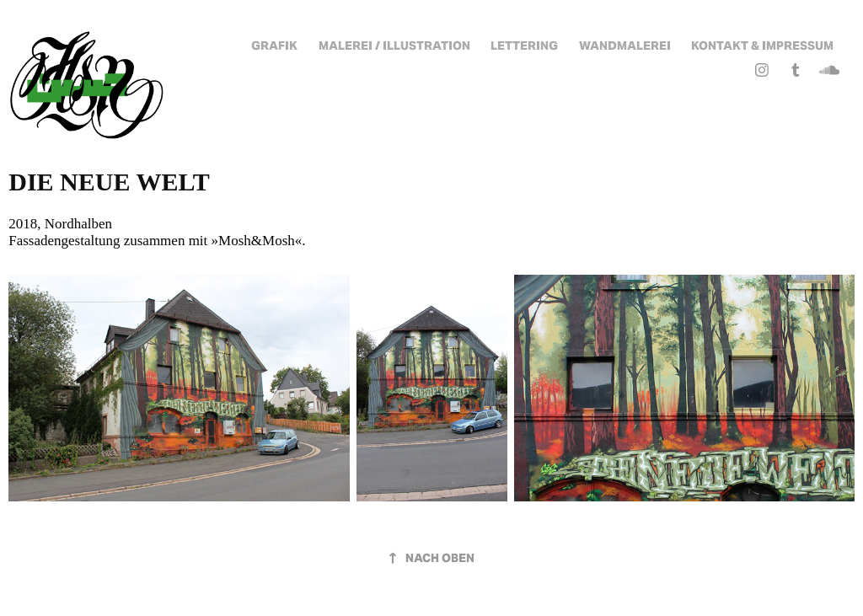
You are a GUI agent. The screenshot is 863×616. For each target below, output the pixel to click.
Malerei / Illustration (394, 46)
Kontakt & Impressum (762, 46)
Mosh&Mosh (257, 241)
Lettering (524, 46)
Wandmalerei (625, 46)
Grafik (274, 46)
